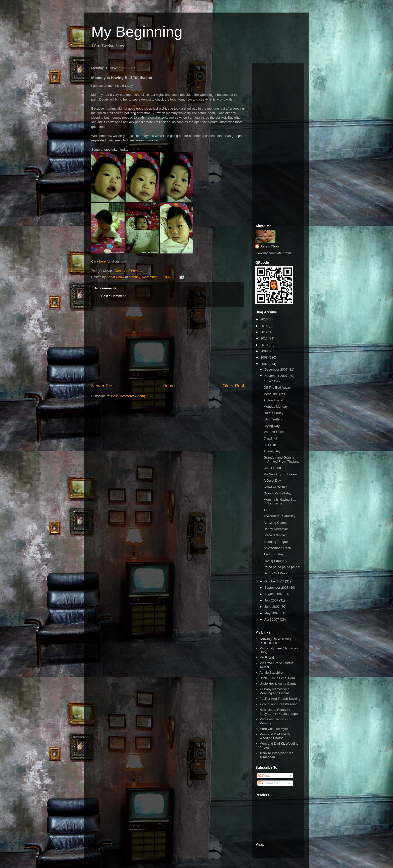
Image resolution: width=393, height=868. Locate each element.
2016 (265, 319)
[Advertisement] (168, 345)
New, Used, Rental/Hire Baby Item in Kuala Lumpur (279, 712)
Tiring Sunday (273, 554)
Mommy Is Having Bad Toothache (280, 502)
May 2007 (272, 613)
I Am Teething (273, 419)
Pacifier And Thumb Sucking (280, 699)
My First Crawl (274, 432)
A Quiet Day (272, 481)
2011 (265, 338)
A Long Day (272, 451)
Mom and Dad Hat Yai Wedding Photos (275, 736)
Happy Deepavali (276, 529)
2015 (265, 326)
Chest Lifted (272, 468)
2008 (265, 357)
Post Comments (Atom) (128, 396)
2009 (265, 351)
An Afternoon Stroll (277, 548)
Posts (264, 776)
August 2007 (274, 594)
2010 (265, 345)
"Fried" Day (272, 381)
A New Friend (273, 400)
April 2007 (272, 619)
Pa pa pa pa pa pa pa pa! (282, 567)
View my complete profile (273, 253)
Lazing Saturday (275, 561)
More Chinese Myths (274, 729)
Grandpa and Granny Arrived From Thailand (281, 459)
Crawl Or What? (275, 487)
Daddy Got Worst (276, 573)
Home (169, 386)
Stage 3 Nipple (274, 535)
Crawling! (270, 438)
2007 (265, 364)
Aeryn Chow (270, 246)
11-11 (268, 510)
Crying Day (271, 426)
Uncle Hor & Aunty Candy (278, 684)
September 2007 (277, 588)
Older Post (233, 386)
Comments (268, 783)
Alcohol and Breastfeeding (278, 704)
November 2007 (276, 376)
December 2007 (276, 369)
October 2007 (275, 581)
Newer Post (103, 386)
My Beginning (137, 32)
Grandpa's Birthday (277, 493)
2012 (265, 332)
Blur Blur (270, 445)
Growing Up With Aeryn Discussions (276, 641)
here (103, 261)
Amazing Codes (275, 523)
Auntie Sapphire (271, 673)
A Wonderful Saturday (279, 516)
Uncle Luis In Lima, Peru (277, 678)
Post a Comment (113, 296)
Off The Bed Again (277, 387)
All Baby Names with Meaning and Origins (274, 691)
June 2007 (272, 607)
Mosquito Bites (274, 394)
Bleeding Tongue (276, 542)
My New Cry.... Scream (280, 474)
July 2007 (272, 600)
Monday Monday (275, 407)
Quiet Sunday (273, 413)
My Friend (267, 658)
